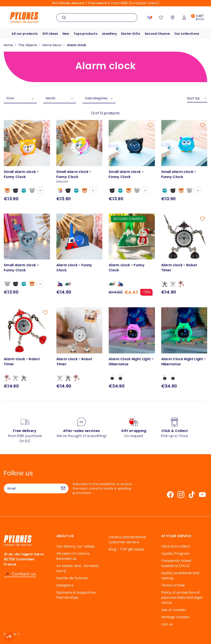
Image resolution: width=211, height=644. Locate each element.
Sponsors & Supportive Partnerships (76, 595)
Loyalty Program (176, 554)
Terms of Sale (173, 585)
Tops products (85, 34)
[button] (9, 637)
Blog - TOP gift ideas (126, 549)
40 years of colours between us (73, 556)
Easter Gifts (131, 34)
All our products (25, 34)
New (66, 34)
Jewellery (109, 34)
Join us (167, 624)
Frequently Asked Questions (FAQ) (176, 563)
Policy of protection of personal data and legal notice (182, 598)
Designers (65, 585)
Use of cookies (174, 610)
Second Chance (157, 34)
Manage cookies (175, 617)
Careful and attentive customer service (127, 540)
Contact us (24, 574)
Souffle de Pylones (72, 578)
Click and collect (176, 546)
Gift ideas (50, 34)
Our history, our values (76, 546)
